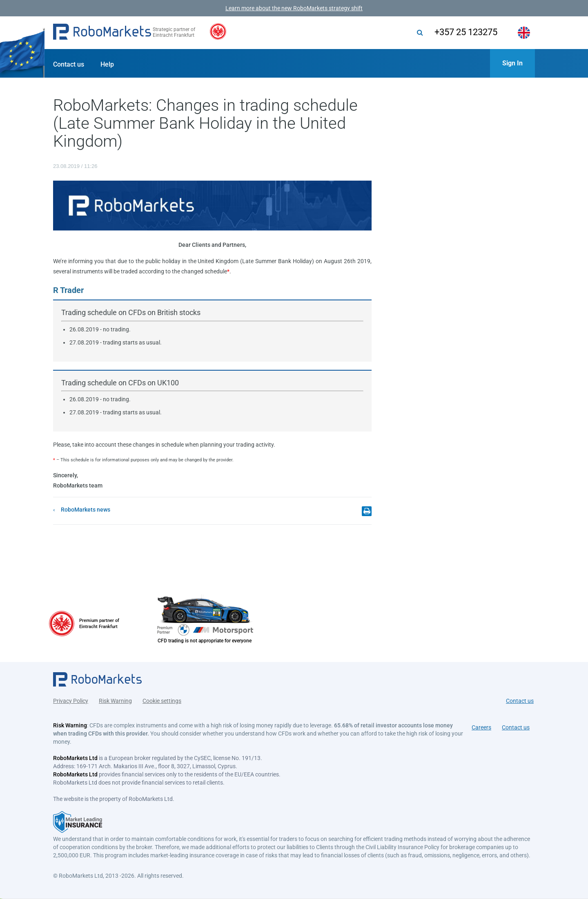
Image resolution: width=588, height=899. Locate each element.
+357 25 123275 (463, 32)
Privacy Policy (71, 700)
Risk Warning (115, 700)
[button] (102, 33)
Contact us (69, 64)
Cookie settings (162, 700)
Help (107, 64)
